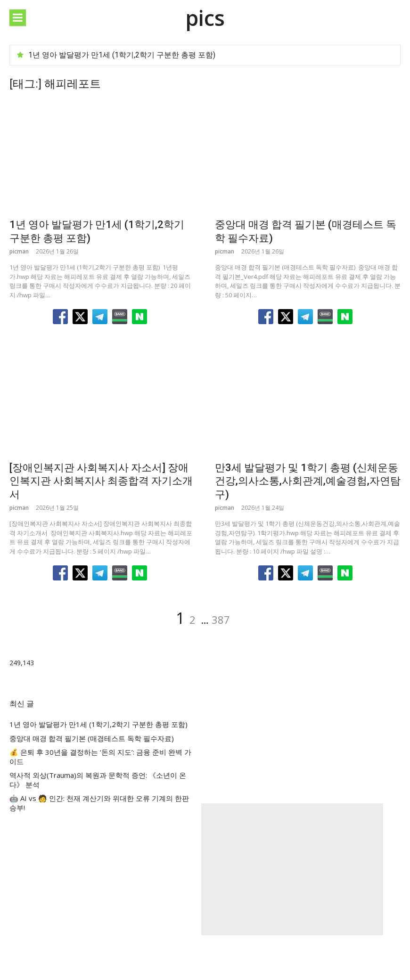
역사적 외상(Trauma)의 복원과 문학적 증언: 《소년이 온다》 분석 (98, 780)
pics (205, 18)
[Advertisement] (292, 869)
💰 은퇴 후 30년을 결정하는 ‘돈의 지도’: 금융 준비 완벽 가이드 (100, 757)
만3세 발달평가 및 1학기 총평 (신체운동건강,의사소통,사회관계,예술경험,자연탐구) (308, 481)
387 (221, 620)
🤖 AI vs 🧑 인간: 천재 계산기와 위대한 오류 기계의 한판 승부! (99, 803)
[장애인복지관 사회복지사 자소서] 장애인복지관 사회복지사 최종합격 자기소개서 (101, 481)
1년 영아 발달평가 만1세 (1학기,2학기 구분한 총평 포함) (122, 55)
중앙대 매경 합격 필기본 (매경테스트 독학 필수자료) (92, 739)
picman (19, 251)
